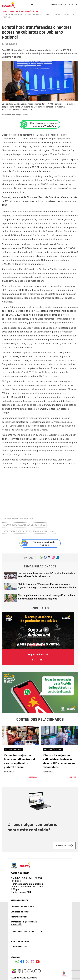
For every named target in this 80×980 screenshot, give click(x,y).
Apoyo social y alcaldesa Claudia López (24, 525)
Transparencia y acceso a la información (24, 923)
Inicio (4, 11)
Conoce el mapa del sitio (22, 907)
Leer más (33, 777)
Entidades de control (20, 912)
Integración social (30, 11)
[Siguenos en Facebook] (17, 962)
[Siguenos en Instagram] (33, 962)
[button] (41, 558)
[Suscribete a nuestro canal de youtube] (38, 962)
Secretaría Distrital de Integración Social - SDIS (29, 531)
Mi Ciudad (14, 11)
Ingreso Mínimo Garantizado (18, 518)
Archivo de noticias (20, 917)
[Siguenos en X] (27, 962)
